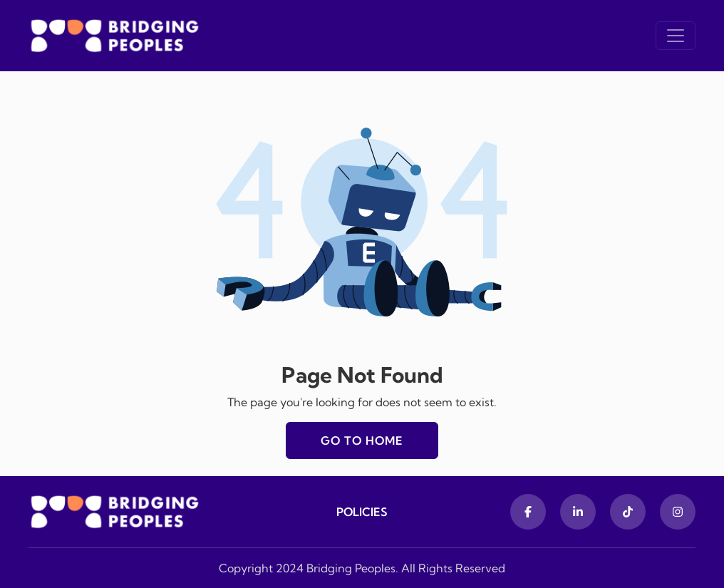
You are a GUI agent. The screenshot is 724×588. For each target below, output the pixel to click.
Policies (362, 512)
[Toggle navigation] (676, 36)
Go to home (362, 440)
